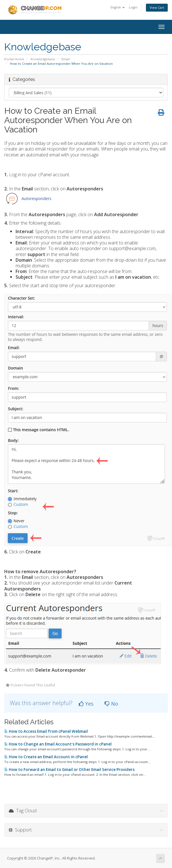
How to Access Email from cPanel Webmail (46, 731)
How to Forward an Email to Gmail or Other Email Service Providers (69, 770)
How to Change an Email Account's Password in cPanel (58, 744)
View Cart (157, 7)
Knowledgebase (43, 59)
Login (133, 7)
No (111, 704)
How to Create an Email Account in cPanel (46, 757)
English (118, 7)
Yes (86, 704)
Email (66, 59)
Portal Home (14, 59)
